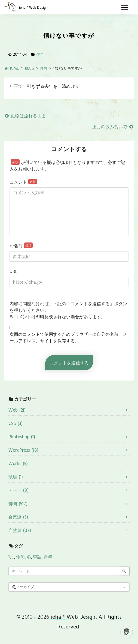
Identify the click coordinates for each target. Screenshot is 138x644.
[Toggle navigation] (124, 8)
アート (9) (19, 490)
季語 (37, 557)
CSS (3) (16, 423)
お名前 (21, 246)
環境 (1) (16, 477)
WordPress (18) (24, 450)
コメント (23, 182)
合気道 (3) (18, 517)
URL (13, 271)
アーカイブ (23, 587)
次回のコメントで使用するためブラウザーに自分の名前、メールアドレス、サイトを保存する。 (68, 337)
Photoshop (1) (22, 437)
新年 (48, 557)
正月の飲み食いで (113, 127)
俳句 (40, 54)
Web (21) (17, 410)
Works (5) (18, 463)
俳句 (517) (18, 504)
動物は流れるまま (25, 116)
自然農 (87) (20, 530)
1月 (11, 557)
